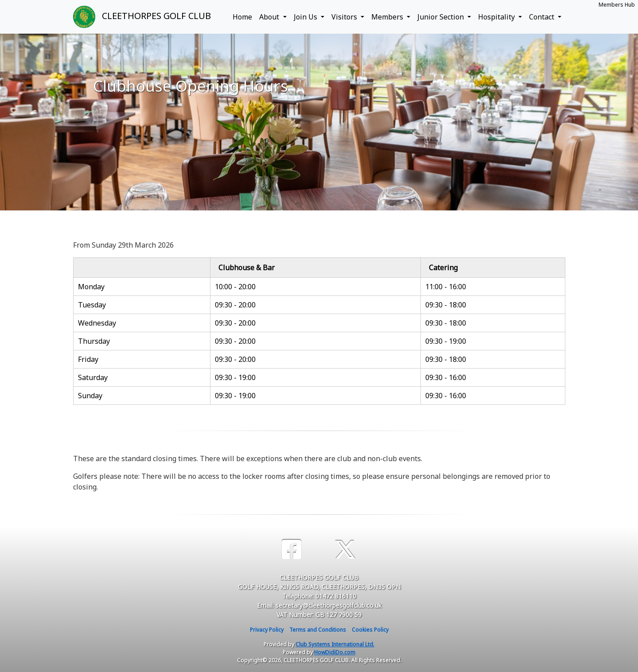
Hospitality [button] (497, 17)
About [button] (270, 17)
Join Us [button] (306, 17)
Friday (88, 359)
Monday (91, 287)
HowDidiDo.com (335, 652)
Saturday (93, 377)
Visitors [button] (345, 17)
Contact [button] (543, 17)
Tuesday (92, 305)
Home (242, 17)
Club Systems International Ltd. (335, 644)
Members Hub (617, 5)
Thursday (94, 341)
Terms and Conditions (318, 630)
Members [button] (388, 17)
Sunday (90, 396)
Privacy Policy (267, 630)
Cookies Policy (370, 630)
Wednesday (97, 323)
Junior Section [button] (442, 17)
